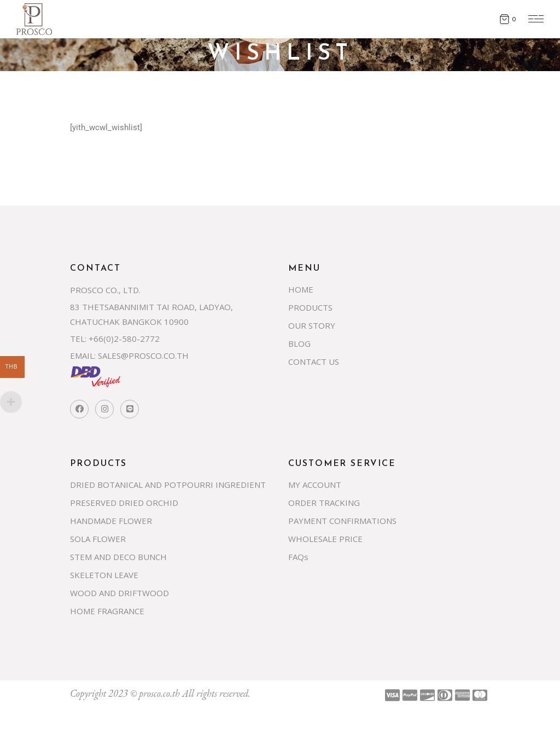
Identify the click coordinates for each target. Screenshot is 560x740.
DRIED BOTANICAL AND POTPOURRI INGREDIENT (168, 485)
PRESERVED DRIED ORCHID (124, 503)
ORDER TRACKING (324, 503)
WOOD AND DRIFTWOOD (119, 593)
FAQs (298, 557)
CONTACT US (314, 362)
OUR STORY (312, 325)
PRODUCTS (310, 307)
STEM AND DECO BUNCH (118, 557)
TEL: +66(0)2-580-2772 (115, 339)
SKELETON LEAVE (104, 575)
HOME (301, 289)
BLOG (299, 343)
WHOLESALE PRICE (325, 539)
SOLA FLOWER (98, 539)
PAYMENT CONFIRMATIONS (342, 521)
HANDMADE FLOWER (111, 521)
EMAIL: (83, 356)
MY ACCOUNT (315, 485)
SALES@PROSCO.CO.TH (143, 356)
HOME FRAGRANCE (107, 611)
